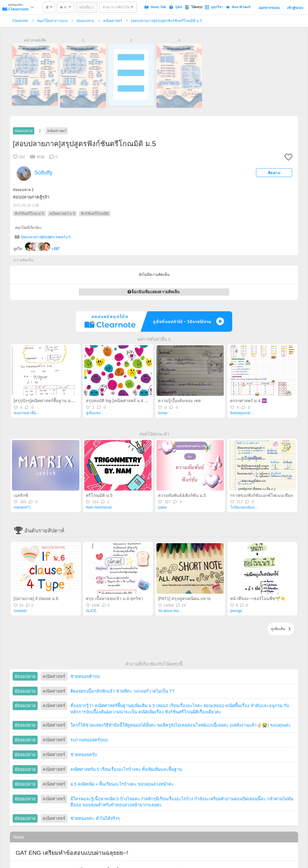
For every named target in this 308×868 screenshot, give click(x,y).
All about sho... (170, 611)
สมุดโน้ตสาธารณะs (52, 21)
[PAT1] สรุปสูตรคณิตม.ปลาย (184, 599)
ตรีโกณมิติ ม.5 (99, 495)
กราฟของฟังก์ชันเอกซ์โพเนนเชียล (262, 495)
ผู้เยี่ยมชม (93, 413)
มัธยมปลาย (85, 21)
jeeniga (236, 611)
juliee (162, 507)
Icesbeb (20, 611)
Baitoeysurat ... (242, 413)
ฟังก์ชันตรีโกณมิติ (95, 214)
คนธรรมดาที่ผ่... (26, 413)
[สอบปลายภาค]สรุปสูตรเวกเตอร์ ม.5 (46, 237)
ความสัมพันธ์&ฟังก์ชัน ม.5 (182, 495)
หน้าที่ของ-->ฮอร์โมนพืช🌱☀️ (258, 599)
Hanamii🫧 (23, 507)
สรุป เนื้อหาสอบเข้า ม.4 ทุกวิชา (114, 599)
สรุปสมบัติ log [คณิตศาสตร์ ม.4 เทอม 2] (122, 401)
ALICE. (92, 611)
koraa (163, 413)
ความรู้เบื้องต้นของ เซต (179, 401)
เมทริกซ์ (21, 495)
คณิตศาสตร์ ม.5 (62, 214)
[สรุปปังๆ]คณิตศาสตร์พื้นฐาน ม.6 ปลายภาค (53, 401)
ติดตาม (274, 173)
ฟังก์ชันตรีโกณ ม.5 (29, 214)
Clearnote (20, 21)
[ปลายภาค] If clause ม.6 (36, 599)
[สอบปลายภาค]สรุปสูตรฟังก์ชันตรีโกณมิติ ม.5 (166, 21)
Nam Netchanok (99, 507)
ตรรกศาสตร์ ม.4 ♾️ (248, 401)
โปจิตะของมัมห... (244, 507)
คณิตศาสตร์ (113, 21)
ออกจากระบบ (269, 8)
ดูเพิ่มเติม (281, 629)
